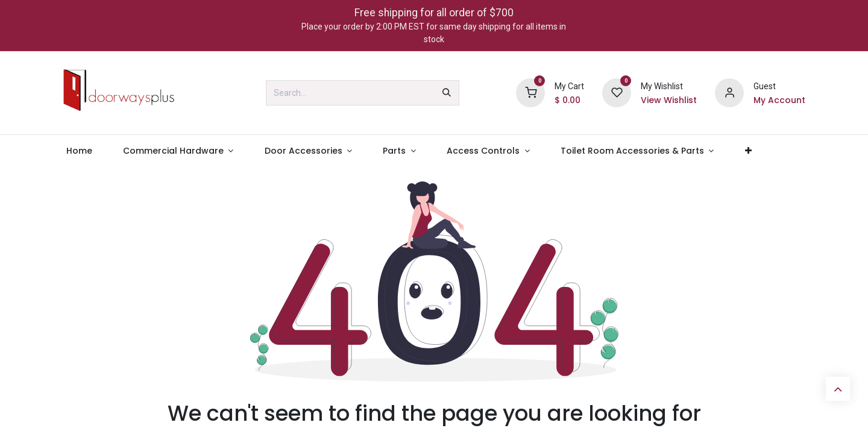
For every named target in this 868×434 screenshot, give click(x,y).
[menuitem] (79, 151)
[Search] (447, 93)
